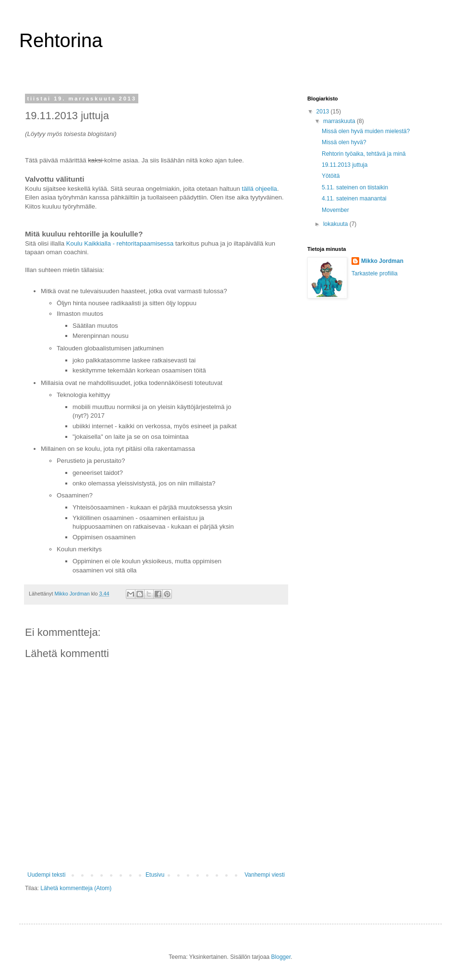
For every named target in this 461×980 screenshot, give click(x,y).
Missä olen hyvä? (344, 142)
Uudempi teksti (46, 875)
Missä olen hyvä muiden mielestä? (366, 131)
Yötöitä (331, 176)
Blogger (281, 957)
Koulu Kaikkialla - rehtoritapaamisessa (120, 243)
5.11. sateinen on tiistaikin (355, 187)
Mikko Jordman (382, 261)
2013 (324, 112)
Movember (335, 210)
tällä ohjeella (259, 189)
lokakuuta (336, 224)
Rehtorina (61, 40)
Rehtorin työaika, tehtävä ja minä (364, 154)
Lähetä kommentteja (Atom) (76, 888)
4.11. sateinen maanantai (354, 198)
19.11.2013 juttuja (345, 165)
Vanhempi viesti (265, 875)
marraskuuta (340, 121)
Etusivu (155, 875)
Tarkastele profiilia (375, 273)
